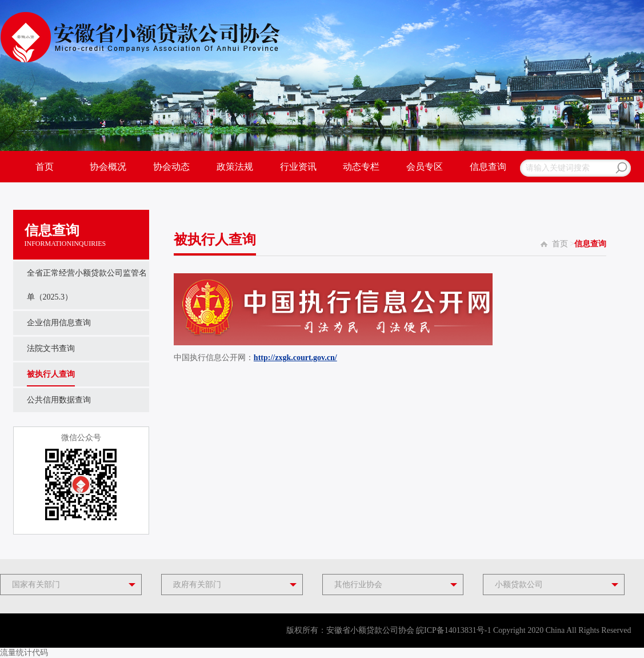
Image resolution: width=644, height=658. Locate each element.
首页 (45, 167)
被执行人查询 (51, 374)
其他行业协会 (358, 585)
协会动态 (171, 167)
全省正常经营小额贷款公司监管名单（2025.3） (87, 277)
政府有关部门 (197, 585)
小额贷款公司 (519, 585)
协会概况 (108, 167)
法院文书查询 (51, 348)
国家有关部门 (36, 585)
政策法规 (235, 167)
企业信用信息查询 (59, 323)
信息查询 (488, 167)
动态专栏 (361, 167)
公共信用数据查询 (59, 400)
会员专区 (425, 167)
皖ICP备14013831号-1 (453, 630)
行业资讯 (298, 167)
